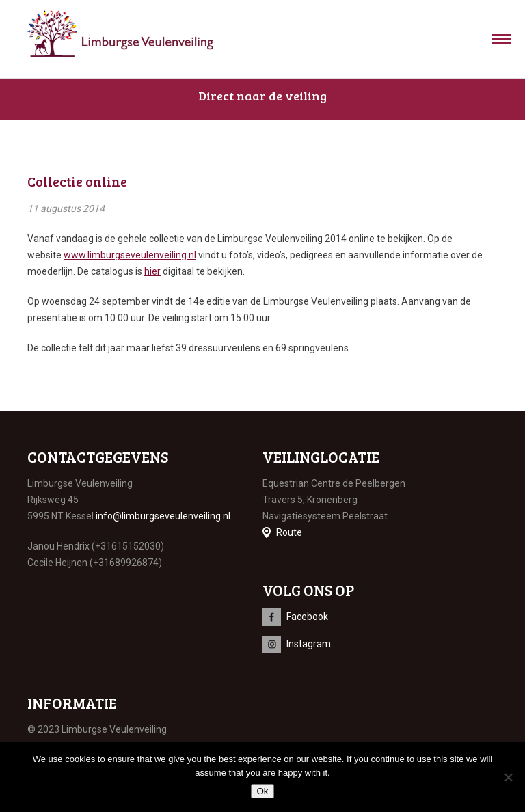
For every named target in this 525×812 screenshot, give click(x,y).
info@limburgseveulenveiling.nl (163, 516)
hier (152, 271)
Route (289, 532)
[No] (508, 777)
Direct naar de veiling (262, 96)
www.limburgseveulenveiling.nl (130, 255)
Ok (262, 791)
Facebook (307, 617)
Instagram (309, 644)
